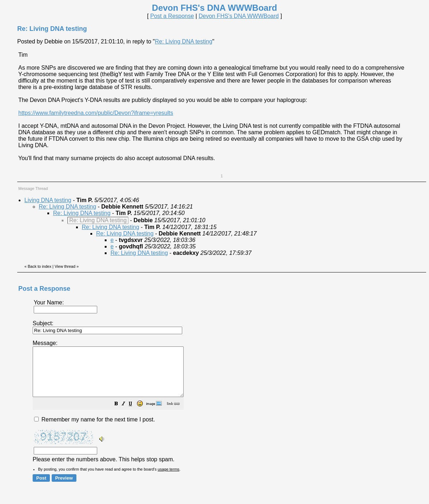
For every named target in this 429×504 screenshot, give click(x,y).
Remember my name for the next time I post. (95, 429)
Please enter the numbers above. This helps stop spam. (227, 406)
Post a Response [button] (172, 16)
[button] (134, 414)
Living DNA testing (48, 200)
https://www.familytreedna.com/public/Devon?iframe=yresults (96, 113)
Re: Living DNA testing (184, 41)
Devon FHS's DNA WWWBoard (239, 16)
